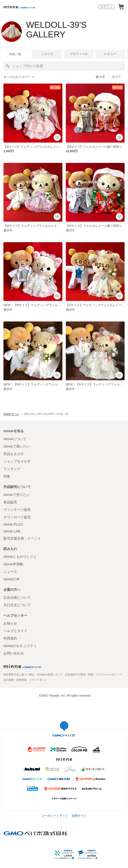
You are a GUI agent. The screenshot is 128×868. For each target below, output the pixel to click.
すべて (100, 77)
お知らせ (10, 623)
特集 (7, 476)
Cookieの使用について (50, 675)
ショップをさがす (17, 461)
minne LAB (12, 531)
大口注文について (17, 605)
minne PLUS (13, 524)
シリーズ (47, 54)
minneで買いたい (17, 446)
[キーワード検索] (64, 66)
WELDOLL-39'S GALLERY (56, 30)
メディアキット (38, 680)
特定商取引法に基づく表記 (19, 675)
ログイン (106, 7)
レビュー (110, 54)
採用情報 (21, 680)
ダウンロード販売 (17, 517)
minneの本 (12, 579)
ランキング (12, 469)
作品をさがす (14, 454)
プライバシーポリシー (109, 675)
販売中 (117, 77)
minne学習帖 (13, 564)
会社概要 (9, 680)
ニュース (10, 572)
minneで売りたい (17, 495)
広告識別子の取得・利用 (79, 675)
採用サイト (79, 816)
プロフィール (79, 54)
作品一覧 (15, 54)
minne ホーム (11, 414)
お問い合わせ (14, 653)
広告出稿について (17, 598)
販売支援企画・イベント (22, 538)
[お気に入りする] (57, 137)
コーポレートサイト (55, 816)
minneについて (15, 439)
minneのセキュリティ (20, 646)
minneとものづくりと (20, 557)
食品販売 (10, 502)
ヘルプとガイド (15, 631)
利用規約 (10, 638)
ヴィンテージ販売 (17, 510)
